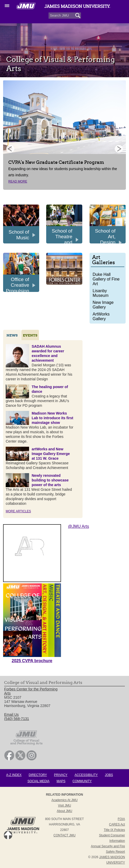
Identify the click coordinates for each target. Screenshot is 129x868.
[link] (9, 759)
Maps (61, 781)
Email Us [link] (11, 715)
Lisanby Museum (101, 293)
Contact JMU (64, 835)
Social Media (39, 781)
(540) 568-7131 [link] (17, 719)
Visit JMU (64, 806)
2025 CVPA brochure (32, 661)
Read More (18, 181)
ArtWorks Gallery (101, 316)
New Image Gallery (103, 305)
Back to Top (8, 835)
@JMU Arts (79, 526)
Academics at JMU (64, 800)
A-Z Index (14, 775)
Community (82, 781)
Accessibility (86, 775)
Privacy (61, 775)
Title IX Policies (114, 830)
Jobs (109, 775)
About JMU (64, 811)
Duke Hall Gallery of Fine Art (106, 279)
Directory (38, 775)
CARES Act (117, 824)
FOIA (121, 819)
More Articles (18, 511)
